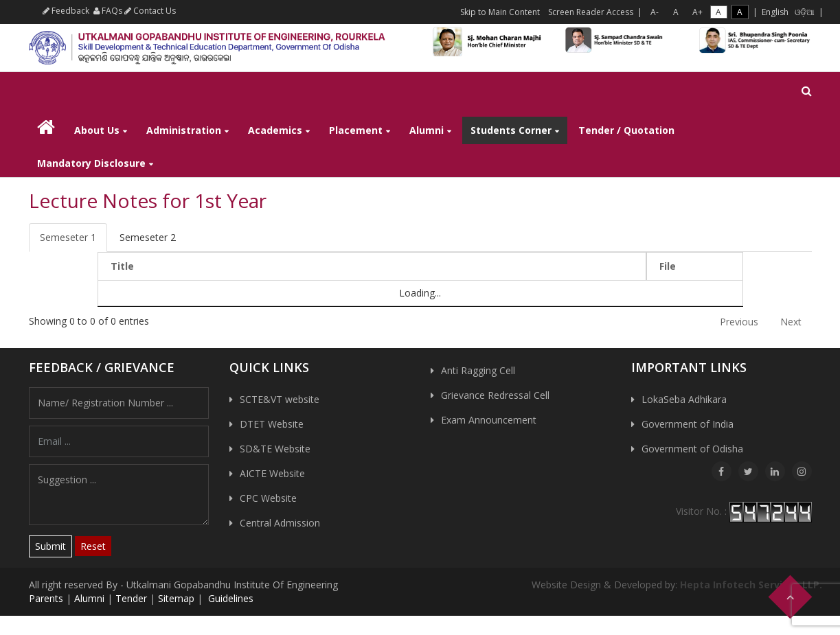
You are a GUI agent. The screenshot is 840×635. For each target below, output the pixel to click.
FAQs (108, 11)
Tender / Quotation (626, 130)
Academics (275, 130)
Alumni (427, 130)
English (775, 12)
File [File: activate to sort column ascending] (668, 266)
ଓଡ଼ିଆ (805, 12)
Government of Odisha (692, 449)
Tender (131, 598)
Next (791, 322)
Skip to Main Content (500, 12)
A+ (697, 12)
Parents (46, 598)
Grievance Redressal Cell (495, 395)
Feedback (66, 11)
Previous (739, 322)
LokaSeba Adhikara (684, 399)
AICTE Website (272, 473)
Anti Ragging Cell (478, 370)
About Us (97, 130)
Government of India (688, 424)
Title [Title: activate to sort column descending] (122, 266)
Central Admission (280, 523)
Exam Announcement (489, 420)
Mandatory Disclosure (91, 163)
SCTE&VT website (280, 399)
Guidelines (229, 598)
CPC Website (268, 498)
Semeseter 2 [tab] (148, 237)
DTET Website (272, 424)
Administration (184, 130)
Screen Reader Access (591, 12)
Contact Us (150, 11)
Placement (356, 130)
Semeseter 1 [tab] (68, 237)
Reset (93, 546)
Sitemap (176, 598)
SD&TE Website (275, 449)
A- (655, 12)
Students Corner (511, 130)
